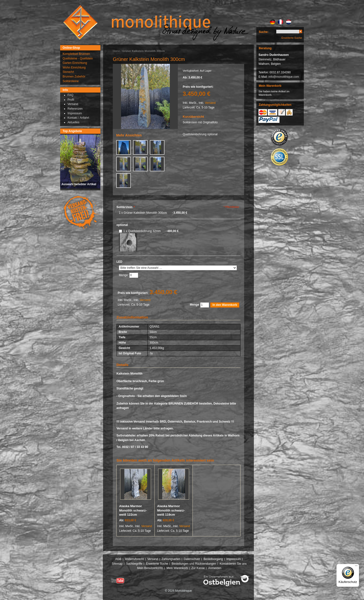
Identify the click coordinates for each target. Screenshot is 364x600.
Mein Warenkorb (177, 568)
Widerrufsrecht (134, 559)
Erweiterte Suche (292, 38)
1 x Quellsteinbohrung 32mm (151, 231)
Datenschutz (192, 559)
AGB (118, 559)
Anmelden (215, 568)
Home (116, 51)
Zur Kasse (198, 568)
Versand (210, 103)
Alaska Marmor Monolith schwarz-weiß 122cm (133, 510)
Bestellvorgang (213, 559)
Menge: (124, 275)
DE (273, 22)
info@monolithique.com (284, 77)
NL (289, 22)
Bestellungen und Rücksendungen (194, 564)
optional (122, 225)
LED (119, 262)
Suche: (264, 32)
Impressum (234, 559)
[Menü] (356, 567)
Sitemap (117, 564)
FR (281, 22)
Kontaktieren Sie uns (233, 564)
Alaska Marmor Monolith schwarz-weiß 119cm (171, 510)
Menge (194, 305)
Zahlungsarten (171, 559)
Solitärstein (126, 207)
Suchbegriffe (134, 564)
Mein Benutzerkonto (150, 568)
